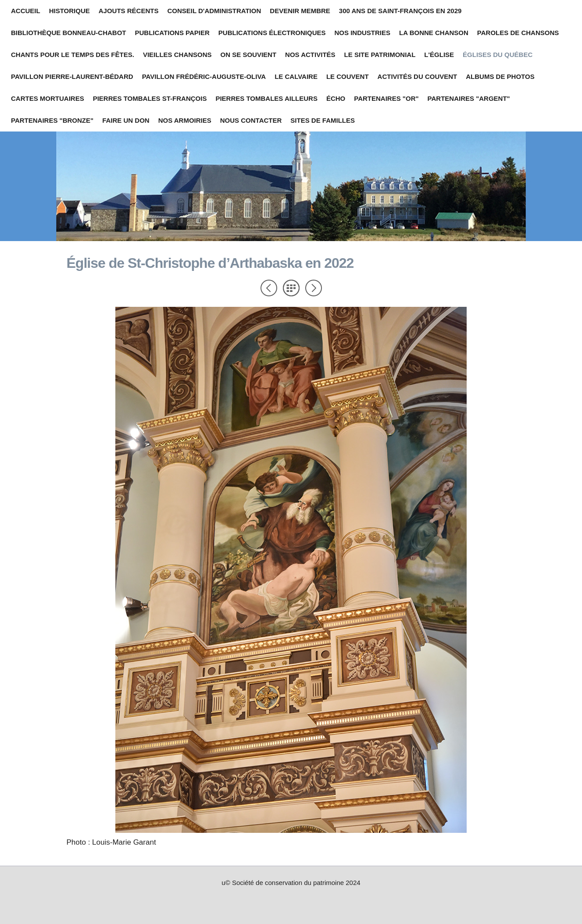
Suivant (314, 288)
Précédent (269, 288)
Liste (291, 288)
